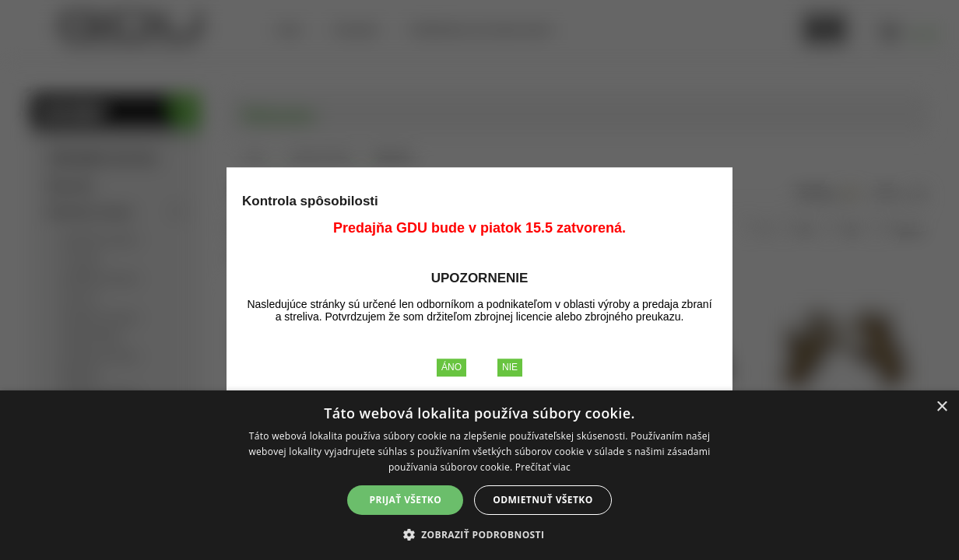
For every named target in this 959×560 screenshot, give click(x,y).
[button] (480, 534)
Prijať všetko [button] (406, 500)
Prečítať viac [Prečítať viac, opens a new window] (543, 467)
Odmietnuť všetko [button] (543, 500)
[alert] (479, 475)
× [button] (941, 407)
